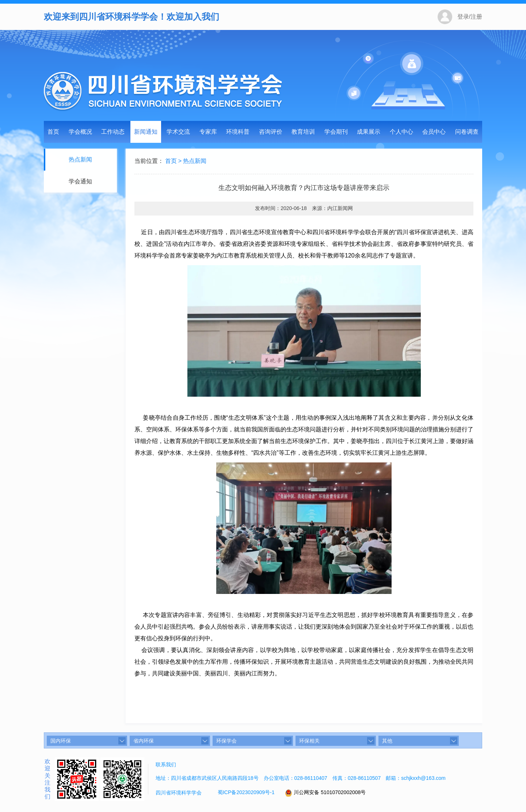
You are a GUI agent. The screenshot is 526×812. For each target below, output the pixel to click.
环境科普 (238, 132)
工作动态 (113, 132)
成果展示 (369, 132)
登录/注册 (470, 17)
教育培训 (303, 132)
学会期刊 (336, 132)
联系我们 (166, 765)
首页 (53, 132)
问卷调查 (467, 132)
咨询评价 (271, 132)
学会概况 (80, 132)
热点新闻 (80, 159)
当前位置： (149, 162)
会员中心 (434, 132)
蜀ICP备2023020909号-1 (246, 792)
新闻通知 (146, 132)
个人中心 (401, 132)
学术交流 (178, 132)
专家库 (208, 132)
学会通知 (80, 181)
